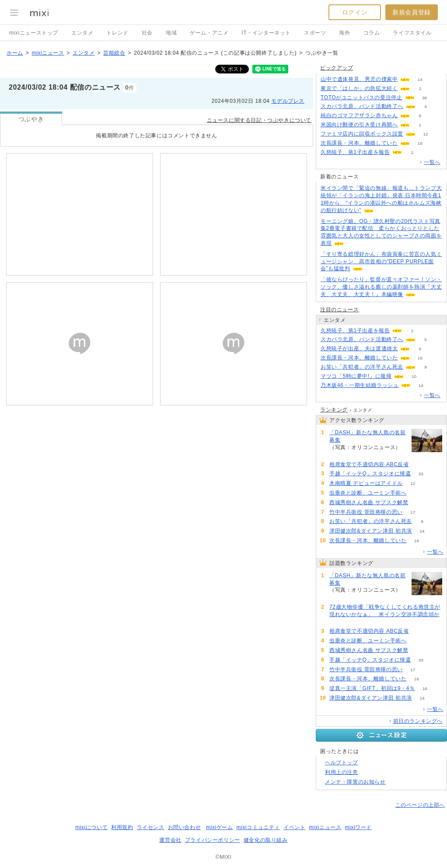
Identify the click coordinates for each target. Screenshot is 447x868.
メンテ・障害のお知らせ (355, 782)
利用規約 (122, 827)
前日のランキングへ (418, 721)
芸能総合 (114, 53)
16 (420, 143)
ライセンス (151, 827)
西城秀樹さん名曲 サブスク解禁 (369, 502)
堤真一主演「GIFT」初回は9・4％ (372, 688)
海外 (344, 33)
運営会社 (170, 840)
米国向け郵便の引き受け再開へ (359, 125)
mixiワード (358, 827)
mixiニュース (48, 53)
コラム (372, 33)
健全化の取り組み (266, 840)
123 (340, 455)
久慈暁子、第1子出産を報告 (355, 152)
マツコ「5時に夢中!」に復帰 (356, 376)
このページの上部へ (420, 805)
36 (424, 98)
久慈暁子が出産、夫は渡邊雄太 (359, 349)
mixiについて (91, 827)
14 (420, 79)
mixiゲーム (220, 827)
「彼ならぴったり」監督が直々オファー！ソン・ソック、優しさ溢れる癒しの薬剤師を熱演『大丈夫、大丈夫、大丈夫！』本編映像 (381, 287)
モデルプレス (288, 101)
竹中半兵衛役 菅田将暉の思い (366, 512)
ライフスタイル (412, 33)
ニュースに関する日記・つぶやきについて (259, 120)
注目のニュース (339, 310)
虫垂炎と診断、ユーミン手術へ (368, 493)
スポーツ (315, 33)
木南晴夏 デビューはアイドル (366, 483)
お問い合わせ (185, 827)
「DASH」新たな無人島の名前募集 (367, 436)
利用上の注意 (342, 772)
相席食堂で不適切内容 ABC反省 (369, 464)
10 (414, 376)
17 (413, 512)
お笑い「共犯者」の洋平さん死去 (362, 367)
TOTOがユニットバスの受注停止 (361, 98)
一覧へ (432, 162)
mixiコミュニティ (258, 827)
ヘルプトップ (342, 763)
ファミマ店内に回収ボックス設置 (362, 134)
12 (425, 134)
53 (417, 493)
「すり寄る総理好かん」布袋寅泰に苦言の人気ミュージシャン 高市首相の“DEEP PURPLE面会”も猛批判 (381, 261)
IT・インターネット (266, 33)
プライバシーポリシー (213, 840)
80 (339, 622)
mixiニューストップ (34, 33)
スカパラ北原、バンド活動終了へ (362, 106)
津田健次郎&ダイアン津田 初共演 (371, 531)
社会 (147, 33)
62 (419, 465)
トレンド (117, 33)
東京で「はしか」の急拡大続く (359, 88)
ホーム (15, 53)
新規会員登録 (412, 12)
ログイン (355, 12)
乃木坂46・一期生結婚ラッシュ (360, 385)
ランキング (334, 410)
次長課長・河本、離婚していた (359, 143)
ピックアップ (337, 68)
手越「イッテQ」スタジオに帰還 (370, 474)
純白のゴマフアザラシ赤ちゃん (359, 115)
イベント (294, 827)
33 (421, 474)
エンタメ (82, 33)
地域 (171, 33)
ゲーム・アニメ (209, 33)
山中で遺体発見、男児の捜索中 (359, 79)
